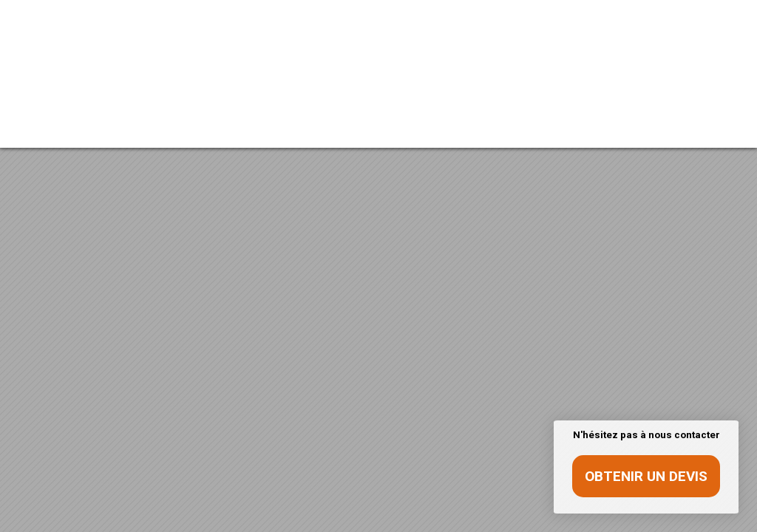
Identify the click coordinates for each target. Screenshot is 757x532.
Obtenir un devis (646, 476)
